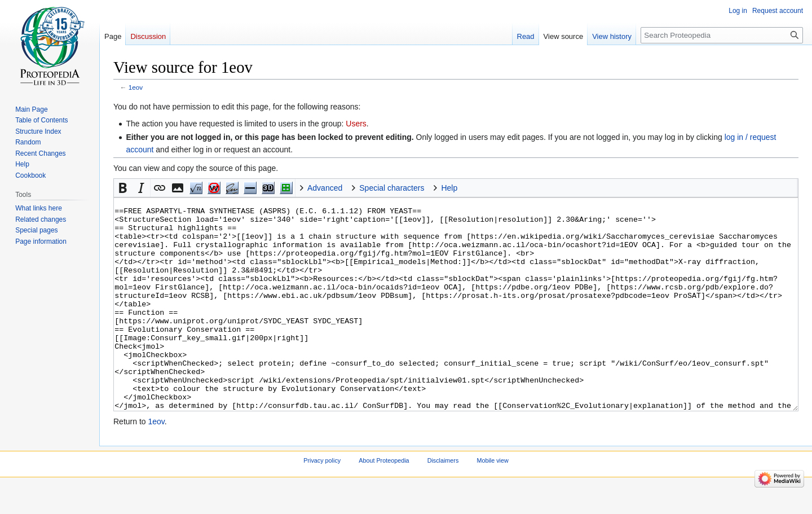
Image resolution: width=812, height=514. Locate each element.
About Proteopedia (384, 503)
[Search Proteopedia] (722, 35)
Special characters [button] (392, 188)
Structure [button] (286, 188)
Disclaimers (443, 503)
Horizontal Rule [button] (250, 188)
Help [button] (449, 188)
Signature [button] (232, 188)
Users (356, 124)
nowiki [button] (214, 188)
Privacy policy (322, 503)
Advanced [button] (325, 188)
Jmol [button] (268, 188)
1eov (136, 87)
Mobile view (492, 503)
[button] (123, 188)
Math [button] (196, 188)
